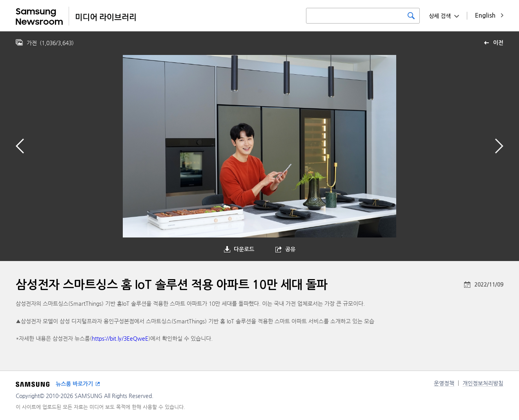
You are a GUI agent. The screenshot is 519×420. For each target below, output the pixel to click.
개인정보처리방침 (483, 383)
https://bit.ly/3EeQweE (120, 338)
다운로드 (244, 249)
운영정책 (444, 383)
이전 (498, 43)
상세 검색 (440, 16)
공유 (290, 249)
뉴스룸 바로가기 (74, 384)
